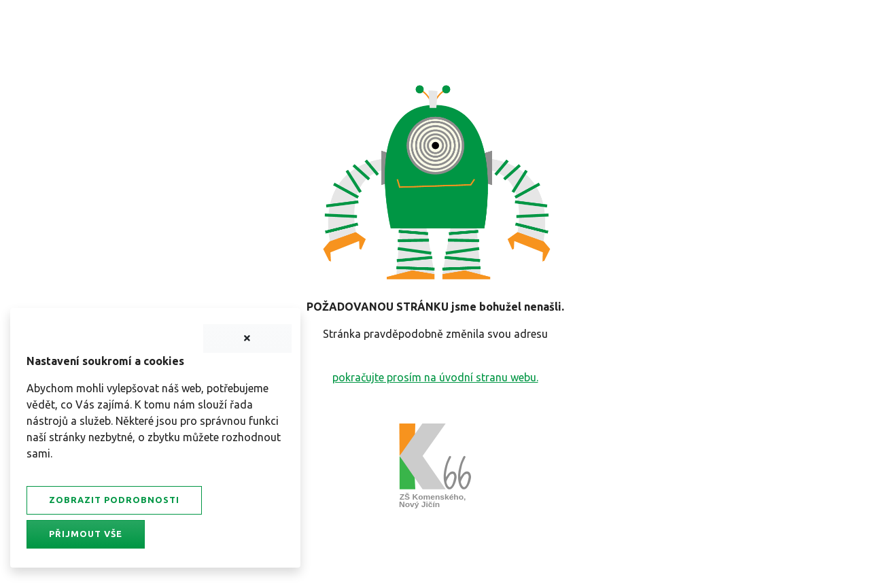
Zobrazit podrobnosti (114, 500)
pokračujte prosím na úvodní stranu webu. (435, 377)
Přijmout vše (86, 534)
